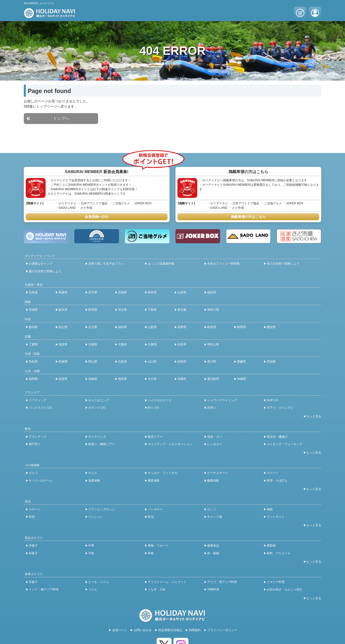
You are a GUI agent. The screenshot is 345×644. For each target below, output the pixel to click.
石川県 (93, 327)
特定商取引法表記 (170, 630)
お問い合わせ (143, 630)
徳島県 (182, 362)
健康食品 (213, 546)
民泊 (151, 517)
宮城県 (122, 292)
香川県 (212, 362)
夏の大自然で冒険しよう (45, 271)
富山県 (63, 327)
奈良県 (182, 344)
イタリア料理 (276, 582)
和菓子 (33, 553)
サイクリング (97, 437)
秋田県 (152, 292)
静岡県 (241, 327)
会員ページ (120, 630)
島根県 (63, 362)
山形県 (182, 292)
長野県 (182, 327)
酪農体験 (213, 481)
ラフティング (38, 400)
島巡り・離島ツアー (102, 444)
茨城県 (33, 310)
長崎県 (93, 379)
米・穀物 (213, 553)
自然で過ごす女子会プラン (106, 264)
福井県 (122, 327)
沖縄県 (241, 379)
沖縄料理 (213, 589)
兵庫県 (152, 344)
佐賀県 (63, 379)
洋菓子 (33, 546)
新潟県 (33, 327)
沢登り (212, 408)
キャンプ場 (215, 517)
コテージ (35, 509)
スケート (273, 473)
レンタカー (215, 444)
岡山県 (93, 362)
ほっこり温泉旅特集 (161, 264)
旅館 (270, 509)
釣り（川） (154, 408)
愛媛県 (241, 362)
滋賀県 (63, 344)
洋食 (91, 553)
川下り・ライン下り (280, 408)
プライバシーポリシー (222, 630)
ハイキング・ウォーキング (285, 444)
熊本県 (122, 379)
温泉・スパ (215, 437)
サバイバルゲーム (41, 481)
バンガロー (155, 509)
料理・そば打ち (277, 481)
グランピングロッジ (102, 509)
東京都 (182, 310)
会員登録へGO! (97, 217)
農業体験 (154, 481)
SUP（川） (273, 400)
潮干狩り (35, 444)
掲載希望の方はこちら (248, 217)
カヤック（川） (97, 408)
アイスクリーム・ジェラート (167, 582)
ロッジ (212, 509)
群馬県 (93, 310)
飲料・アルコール (279, 553)
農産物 (271, 546)
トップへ (61, 118)
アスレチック (38, 437)
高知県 (271, 362)
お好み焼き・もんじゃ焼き (285, 589)
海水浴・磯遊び (277, 437)
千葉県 (152, 310)
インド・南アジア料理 (44, 589)
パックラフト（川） (41, 408)
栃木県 (63, 310)
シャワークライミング (222, 400)
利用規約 (195, 630)
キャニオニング (99, 400)
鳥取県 (33, 362)
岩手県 (93, 292)
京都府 (93, 344)
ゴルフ (33, 473)
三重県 (33, 344)
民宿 (32, 517)
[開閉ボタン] (311, 416)
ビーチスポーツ (218, 473)
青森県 (63, 292)
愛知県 (271, 327)
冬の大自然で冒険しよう (283, 264)
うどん (93, 589)
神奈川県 (213, 310)
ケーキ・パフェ (99, 582)
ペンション (96, 517)
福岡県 (33, 379)
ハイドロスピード (160, 400)
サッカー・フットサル (163, 473)
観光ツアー (155, 437)
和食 (151, 553)
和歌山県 (213, 344)
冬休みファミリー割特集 (224, 264)
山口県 (152, 362)
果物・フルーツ (158, 546)
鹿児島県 (213, 379)
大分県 (152, 379)
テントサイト (276, 517)
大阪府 (122, 344)
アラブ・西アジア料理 (222, 582)
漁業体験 (94, 481)
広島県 (122, 362)
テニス (93, 473)
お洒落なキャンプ (41, 264)
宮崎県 (182, 379)
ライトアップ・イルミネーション (170, 444)
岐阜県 (212, 327)
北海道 (33, 292)
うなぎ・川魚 (157, 589)
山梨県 (152, 327)
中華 (91, 546)
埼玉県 (122, 310)
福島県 (212, 292)
